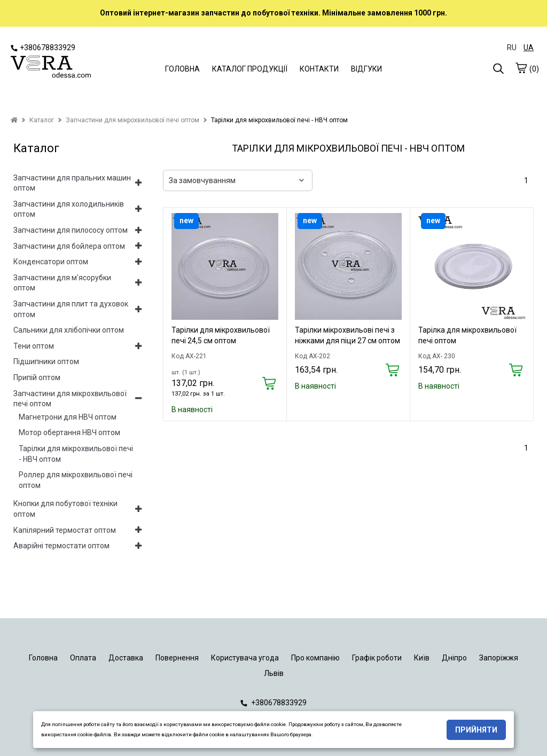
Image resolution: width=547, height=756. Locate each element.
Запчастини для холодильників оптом (69, 209)
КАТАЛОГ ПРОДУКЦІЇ (250, 69)
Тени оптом (34, 346)
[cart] (521, 68)
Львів (274, 673)
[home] (14, 120)
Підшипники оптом (46, 361)
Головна (43, 658)
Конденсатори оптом (51, 262)
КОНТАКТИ (319, 69)
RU (512, 48)
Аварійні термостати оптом (61, 546)
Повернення (177, 658)
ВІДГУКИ (366, 69)
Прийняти (476, 730)
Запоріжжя (499, 658)
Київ (422, 658)
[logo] (51, 68)
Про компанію (315, 658)
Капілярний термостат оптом (65, 530)
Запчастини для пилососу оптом (71, 230)
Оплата (83, 658)
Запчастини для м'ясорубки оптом (62, 283)
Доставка (126, 658)
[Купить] (269, 384)
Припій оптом (37, 377)
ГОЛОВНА (182, 69)
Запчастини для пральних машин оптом (72, 183)
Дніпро (454, 658)
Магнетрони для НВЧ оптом (68, 417)
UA (529, 48)
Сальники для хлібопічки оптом (69, 330)
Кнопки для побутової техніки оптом (65, 509)
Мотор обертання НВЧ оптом (69, 432)
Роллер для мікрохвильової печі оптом (76, 480)
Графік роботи (377, 658)
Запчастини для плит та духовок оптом (71, 309)
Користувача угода (245, 658)
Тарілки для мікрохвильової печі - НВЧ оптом (76, 454)
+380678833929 (43, 48)
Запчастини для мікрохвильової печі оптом (70, 399)
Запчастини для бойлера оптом (69, 246)
